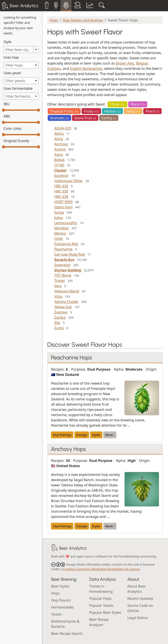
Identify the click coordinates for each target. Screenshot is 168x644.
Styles (96, 435)
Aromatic (59, 118)
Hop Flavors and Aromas (83, 20)
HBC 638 (61, 197)
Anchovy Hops (68, 449)
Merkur (60, 233)
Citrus (117, 104)
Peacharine (63, 249)
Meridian (62, 228)
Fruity (91, 111)
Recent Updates (140, 598)
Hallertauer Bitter (69, 181)
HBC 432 (61, 186)
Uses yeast (12, 73)
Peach (152, 111)
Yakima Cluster (66, 302)
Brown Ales (125, 63)
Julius (59, 218)
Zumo (59, 328)
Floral (138, 104)
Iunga (59, 212)
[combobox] (21, 65)
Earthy (109, 118)
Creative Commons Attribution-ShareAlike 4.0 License (101, 569)
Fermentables (62, 607)
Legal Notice (137, 618)
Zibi (57, 323)
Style (7, 42)
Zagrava (61, 312)
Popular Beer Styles (105, 612)
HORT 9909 (63, 202)
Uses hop (11, 57)
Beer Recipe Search (67, 633)
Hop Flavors (61, 600)
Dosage (82, 435)
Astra (59, 155)
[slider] (3, 110)
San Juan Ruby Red (70, 254)
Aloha (59, 134)
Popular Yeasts (101, 605)
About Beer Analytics (137, 589)
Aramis (60, 149)
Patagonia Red (66, 244)
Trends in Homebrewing (101, 589)
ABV (7, 116)
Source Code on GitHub (140, 608)
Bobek (59, 160)
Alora (59, 139)
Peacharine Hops (71, 357)
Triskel (59, 281)
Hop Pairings (62, 435)
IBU (7, 104)
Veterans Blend (67, 291)
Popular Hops (100, 598)
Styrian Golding (68, 270)
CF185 (59, 165)
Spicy (133, 111)
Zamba (60, 317)
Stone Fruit (85, 118)
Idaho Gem (63, 207)
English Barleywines (86, 69)
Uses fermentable (18, 88)
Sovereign (62, 265)
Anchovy (61, 144)
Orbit (59, 239)
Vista (58, 296)
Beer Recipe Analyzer (99, 622)
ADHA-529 (63, 128)
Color (12, 128)
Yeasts (56, 614)
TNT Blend (63, 275)
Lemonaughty (66, 223)
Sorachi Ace (64, 260)
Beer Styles (60, 586)
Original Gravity (16, 141)
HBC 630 (61, 191)
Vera (58, 286)
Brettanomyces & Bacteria (65, 624)
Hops (54, 20)
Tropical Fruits (64, 111)
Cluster (60, 170)
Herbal (112, 111)
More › (110, 435)
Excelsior (61, 176)
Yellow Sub (63, 307)
